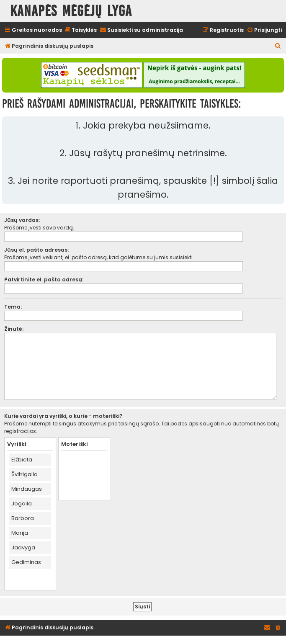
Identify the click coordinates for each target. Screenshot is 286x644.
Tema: (13, 307)
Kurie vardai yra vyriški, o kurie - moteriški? (63, 416)
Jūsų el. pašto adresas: (36, 250)
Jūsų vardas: (22, 220)
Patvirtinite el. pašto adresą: (44, 279)
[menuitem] (80, 30)
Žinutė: (14, 329)
